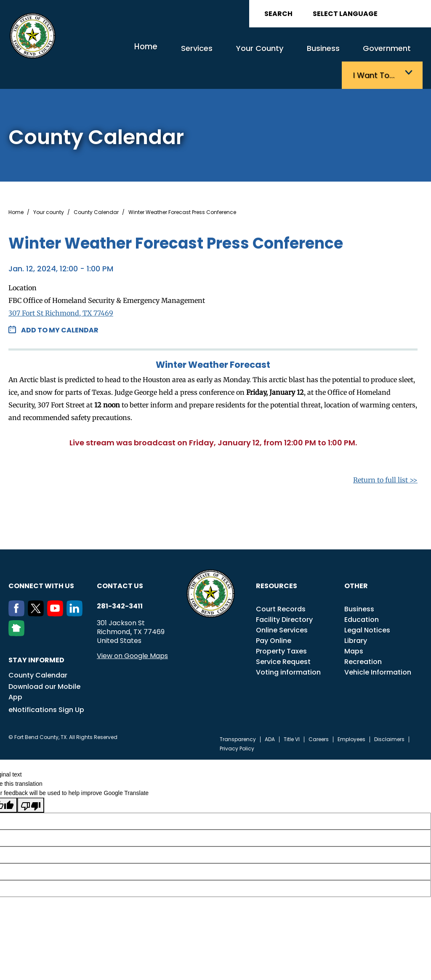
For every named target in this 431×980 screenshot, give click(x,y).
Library (356, 617)
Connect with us (41, 563)
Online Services (282, 607)
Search (278, 14)
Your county (49, 189)
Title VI (292, 716)
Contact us (120, 563)
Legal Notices (367, 607)
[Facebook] (18, 591)
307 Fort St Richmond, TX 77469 (61, 290)
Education (362, 596)
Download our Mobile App (44, 669)
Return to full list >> (385, 457)
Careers (319, 716)
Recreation (363, 639)
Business (265, 54)
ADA (270, 716)
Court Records (281, 586)
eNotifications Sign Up (46, 687)
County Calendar (96, 189)
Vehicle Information (378, 649)
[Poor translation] (31, 782)
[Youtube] (57, 591)
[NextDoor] (18, 610)
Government (320, 54)
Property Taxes (281, 628)
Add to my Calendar (60, 307)
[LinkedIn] (76, 591)
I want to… (380, 54)
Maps (354, 628)
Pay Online (274, 617)
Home (110, 52)
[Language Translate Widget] (369, 14)
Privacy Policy (237, 726)
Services (155, 54)
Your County (210, 54)
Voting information (288, 649)
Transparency (238, 716)
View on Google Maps (132, 633)
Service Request (283, 639)
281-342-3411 (120, 583)
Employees (351, 716)
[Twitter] (37, 591)
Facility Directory (284, 596)
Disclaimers (389, 716)
